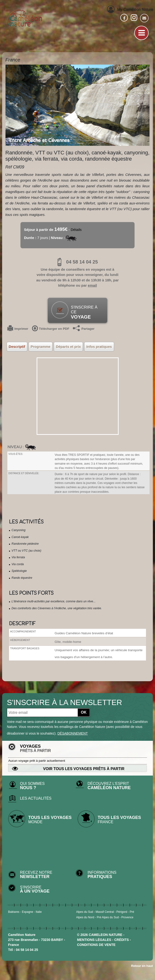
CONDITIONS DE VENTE (96, 945)
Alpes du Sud (85, 912)
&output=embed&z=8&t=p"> (78, 396)
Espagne (27, 912)
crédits (121, 940)
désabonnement (73, 733)
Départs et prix (68, 347)
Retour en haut (142, 966)
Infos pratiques (99, 347)
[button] (16, 105)
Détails (76, 230)
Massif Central (105, 912)
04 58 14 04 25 (77, 262)
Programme (41, 347)
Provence (127, 917)
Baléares (14, 912)
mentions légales (94, 940)
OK (84, 712)
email (92, 285)
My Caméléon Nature (130, 9)
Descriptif (17, 347)
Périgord (122, 912)
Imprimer (18, 329)
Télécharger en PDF (51, 329)
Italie (39, 912)
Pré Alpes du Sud (108, 917)
